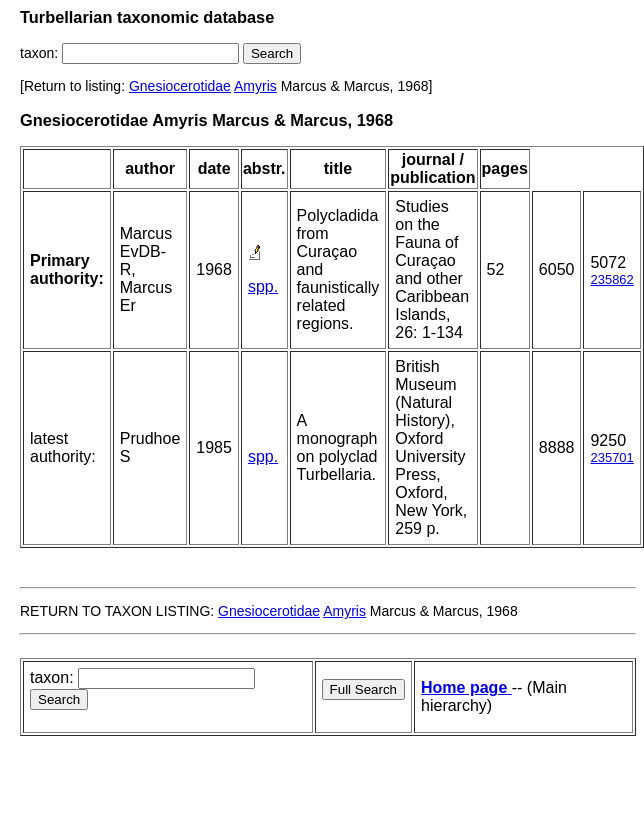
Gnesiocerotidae (180, 86)
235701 (611, 457)
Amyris (255, 86)
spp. (263, 286)
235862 (611, 279)
